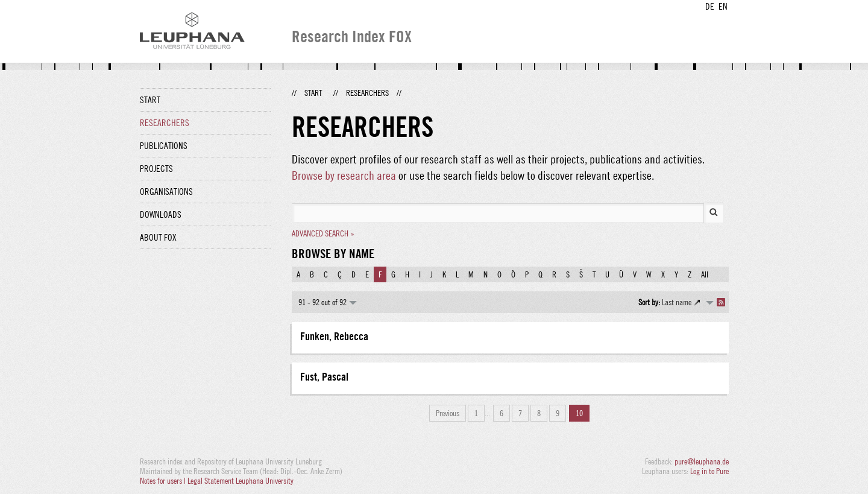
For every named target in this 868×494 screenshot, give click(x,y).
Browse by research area (344, 175)
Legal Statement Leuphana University (241, 481)
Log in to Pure (709, 471)
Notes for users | (164, 481)
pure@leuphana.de (702, 461)
